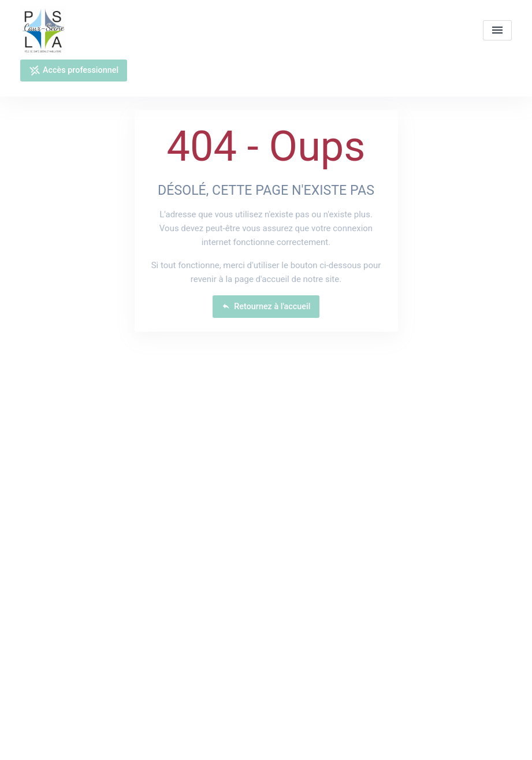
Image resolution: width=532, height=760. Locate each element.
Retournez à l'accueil (266, 307)
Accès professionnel (74, 71)
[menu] (497, 30)
